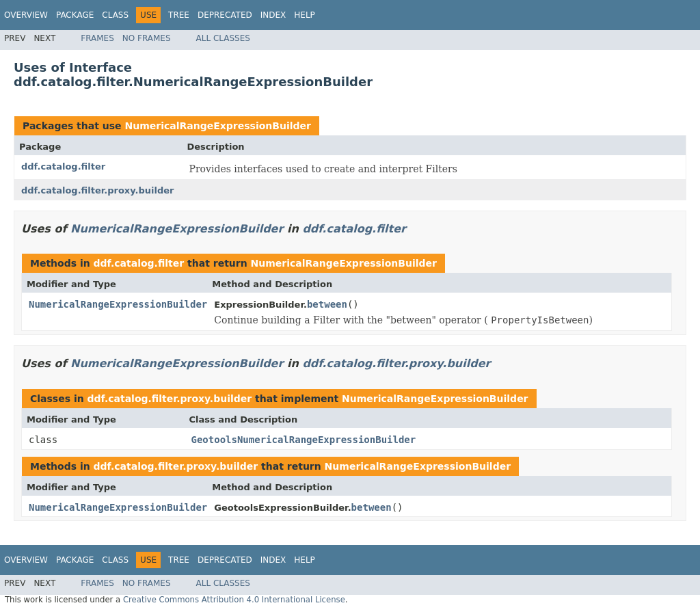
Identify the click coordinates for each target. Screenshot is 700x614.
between (327, 304)
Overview (26, 15)
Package (75, 15)
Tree (179, 15)
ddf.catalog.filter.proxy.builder (97, 190)
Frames (97, 38)
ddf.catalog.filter (63, 166)
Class (115, 15)
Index (273, 15)
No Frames (147, 38)
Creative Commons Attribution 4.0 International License (234, 600)
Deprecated (225, 15)
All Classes (223, 38)
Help (305, 15)
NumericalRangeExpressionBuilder (217, 126)
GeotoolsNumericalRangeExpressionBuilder (304, 440)
